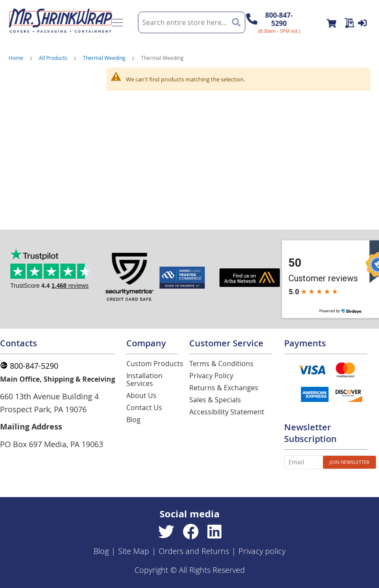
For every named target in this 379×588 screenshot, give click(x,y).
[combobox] (192, 22)
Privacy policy (262, 551)
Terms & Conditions (221, 364)
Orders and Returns (194, 551)
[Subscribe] (349, 462)
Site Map (134, 551)
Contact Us (144, 408)
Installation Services (144, 380)
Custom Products (155, 364)
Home (16, 58)
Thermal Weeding (104, 58)
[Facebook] (191, 532)
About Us (141, 395)
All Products (53, 58)
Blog (133, 420)
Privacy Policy (211, 376)
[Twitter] (166, 532)
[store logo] (60, 22)
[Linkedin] (214, 532)
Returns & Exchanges (224, 388)
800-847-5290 (279, 19)
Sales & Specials (215, 400)
